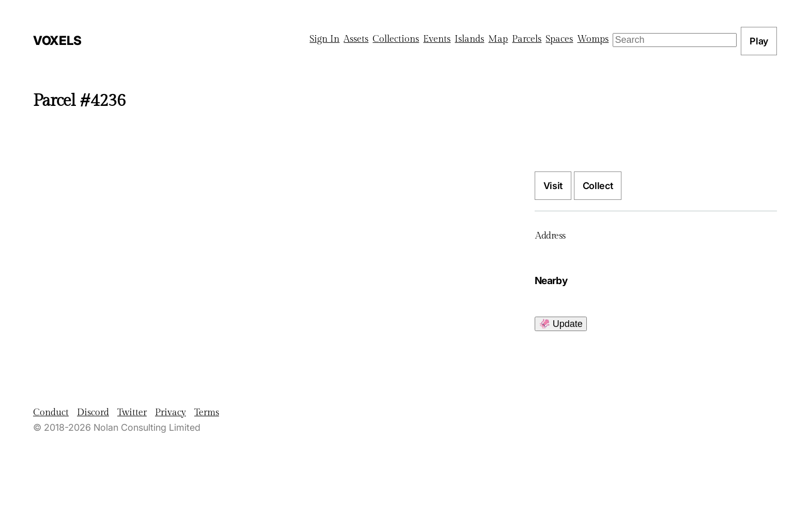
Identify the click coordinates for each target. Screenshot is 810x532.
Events (437, 39)
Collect (598, 186)
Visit (553, 186)
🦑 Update (561, 324)
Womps (593, 39)
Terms (207, 412)
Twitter (132, 412)
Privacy (170, 412)
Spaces (559, 39)
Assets (356, 39)
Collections (396, 39)
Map (498, 39)
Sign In (324, 39)
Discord (93, 412)
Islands (469, 39)
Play (759, 41)
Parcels (527, 39)
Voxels (57, 41)
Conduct (51, 412)
